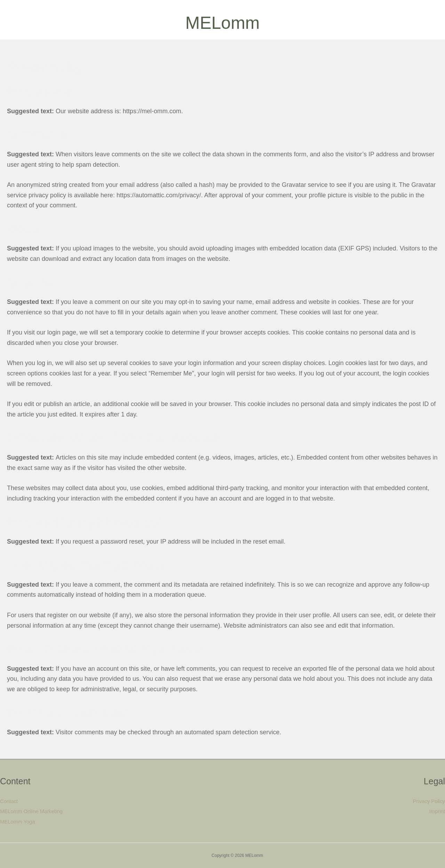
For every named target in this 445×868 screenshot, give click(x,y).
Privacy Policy (429, 801)
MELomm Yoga (18, 822)
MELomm (222, 23)
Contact (9, 801)
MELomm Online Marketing (32, 812)
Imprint (437, 812)
